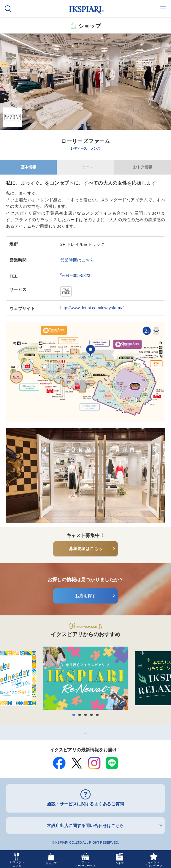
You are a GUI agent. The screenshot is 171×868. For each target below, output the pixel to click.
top (3, 727)
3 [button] (85, 715)
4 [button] (91, 715)
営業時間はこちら (77, 260)
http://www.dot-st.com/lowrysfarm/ (93, 308)
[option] (85, 82)
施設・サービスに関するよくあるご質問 (85, 804)
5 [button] (97, 715)
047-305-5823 (75, 275)
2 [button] (88, 125)
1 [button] (83, 125)
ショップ (90, 26)
